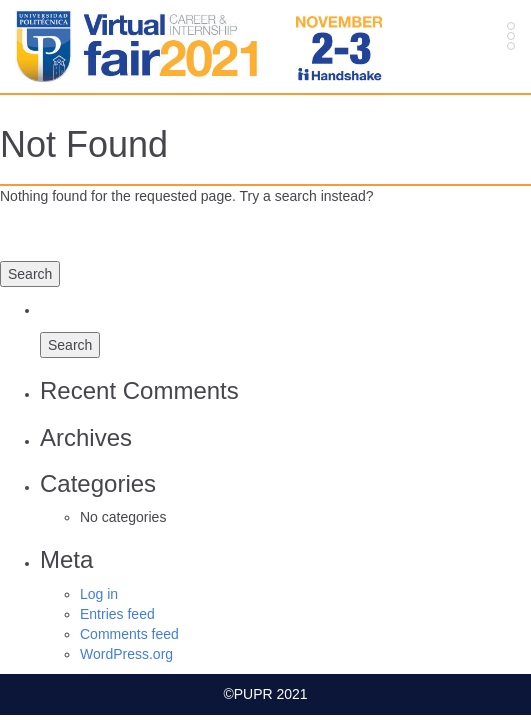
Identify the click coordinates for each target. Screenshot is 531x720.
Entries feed (117, 614)
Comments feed (129, 634)
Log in (99, 594)
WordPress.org (126, 654)
